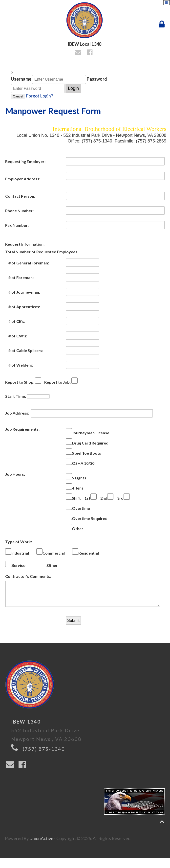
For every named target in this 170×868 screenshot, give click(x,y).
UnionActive (41, 843)
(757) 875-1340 (44, 754)
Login (73, 88)
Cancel (18, 96)
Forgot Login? (39, 96)
